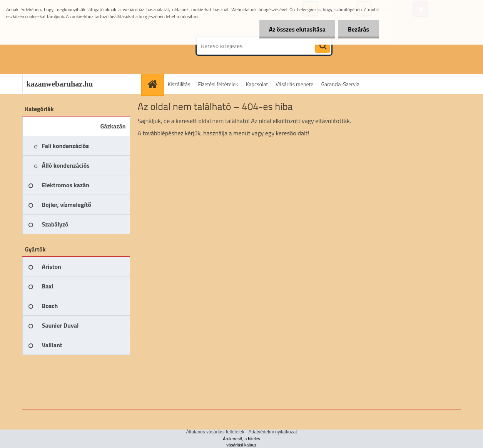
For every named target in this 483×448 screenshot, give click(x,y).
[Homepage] (155, 84)
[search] (323, 46)
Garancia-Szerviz (340, 84)
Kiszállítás (179, 84)
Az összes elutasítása (297, 29)
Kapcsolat (257, 84)
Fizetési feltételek (218, 84)
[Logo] (75, 46)
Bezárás (358, 29)
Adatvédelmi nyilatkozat (273, 432)
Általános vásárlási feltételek (215, 432)
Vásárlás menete (294, 84)
